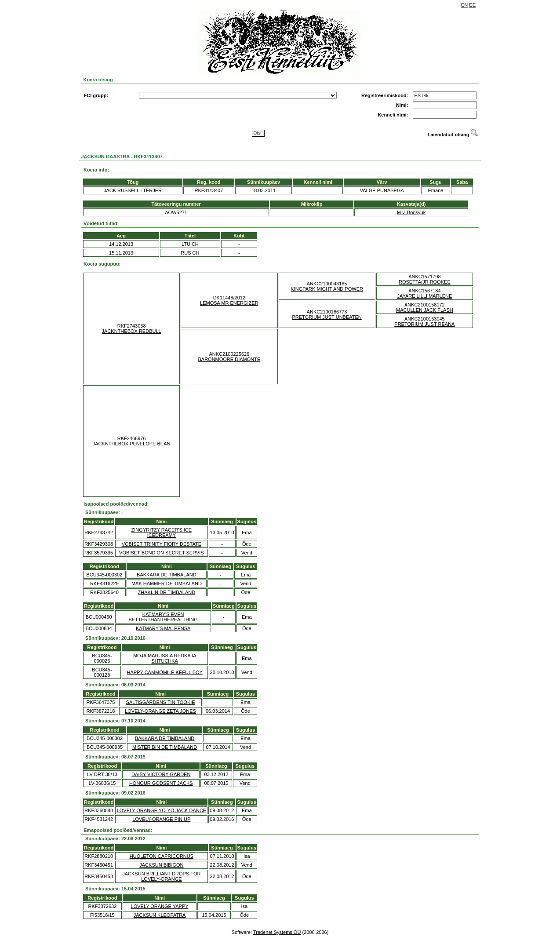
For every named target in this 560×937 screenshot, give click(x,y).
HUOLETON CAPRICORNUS (162, 856)
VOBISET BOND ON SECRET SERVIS (162, 553)
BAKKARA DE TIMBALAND (167, 575)
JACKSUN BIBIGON (161, 865)
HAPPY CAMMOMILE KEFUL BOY (165, 672)
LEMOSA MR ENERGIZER (229, 303)
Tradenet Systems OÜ (277, 932)
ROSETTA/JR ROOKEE (425, 282)
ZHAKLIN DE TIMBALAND (167, 592)
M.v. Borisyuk (411, 212)
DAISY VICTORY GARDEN (161, 774)
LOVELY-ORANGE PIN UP (161, 819)
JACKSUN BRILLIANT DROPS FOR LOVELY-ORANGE (161, 876)
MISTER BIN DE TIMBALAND (165, 747)
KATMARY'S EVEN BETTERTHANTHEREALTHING (163, 617)
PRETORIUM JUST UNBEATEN (327, 317)
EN (464, 5)
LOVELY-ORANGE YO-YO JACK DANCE (162, 810)
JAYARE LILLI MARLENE (424, 296)
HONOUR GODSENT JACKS (161, 783)
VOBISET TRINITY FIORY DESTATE (162, 544)
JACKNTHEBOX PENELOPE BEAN (132, 444)
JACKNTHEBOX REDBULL (132, 331)
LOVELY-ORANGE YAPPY (160, 906)
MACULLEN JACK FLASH (425, 310)
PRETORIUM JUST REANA (424, 324)
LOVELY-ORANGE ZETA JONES (160, 711)
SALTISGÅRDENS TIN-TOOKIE (161, 702)
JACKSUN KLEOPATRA (160, 915)
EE (472, 5)
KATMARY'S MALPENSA (163, 628)
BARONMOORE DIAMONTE (229, 359)
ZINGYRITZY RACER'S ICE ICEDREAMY (162, 532)
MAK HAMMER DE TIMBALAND (167, 583)
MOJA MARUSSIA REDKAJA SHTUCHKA (165, 658)
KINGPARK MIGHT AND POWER (327, 289)
